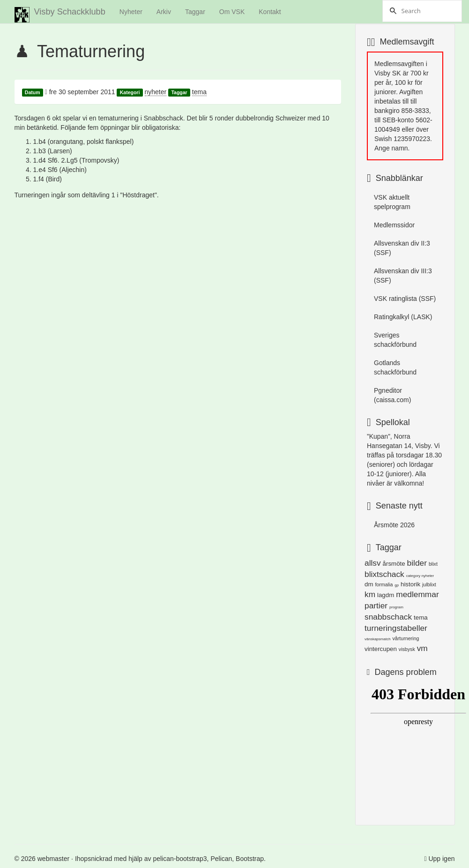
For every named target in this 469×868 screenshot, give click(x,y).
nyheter (156, 92)
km (370, 594)
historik (410, 584)
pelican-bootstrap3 (180, 859)
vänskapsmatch (378, 639)
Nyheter (131, 12)
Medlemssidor (394, 225)
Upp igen (441, 859)
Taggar (195, 12)
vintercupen (381, 649)
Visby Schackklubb (60, 15)
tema (199, 92)
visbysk (407, 649)
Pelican (221, 859)
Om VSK (232, 12)
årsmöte (394, 564)
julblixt (429, 584)
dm (369, 584)
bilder (417, 563)
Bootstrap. (251, 859)
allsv (373, 563)
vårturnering (406, 638)
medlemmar (417, 594)
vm (422, 648)
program (396, 607)
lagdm (386, 595)
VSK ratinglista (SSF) (405, 299)
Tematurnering (91, 51)
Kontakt (270, 12)
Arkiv (164, 12)
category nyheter (420, 576)
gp (397, 585)
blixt (433, 564)
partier (376, 606)
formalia (384, 584)
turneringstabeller (396, 628)
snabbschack (388, 617)
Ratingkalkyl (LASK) (403, 317)
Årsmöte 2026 (394, 525)
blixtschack (384, 574)
